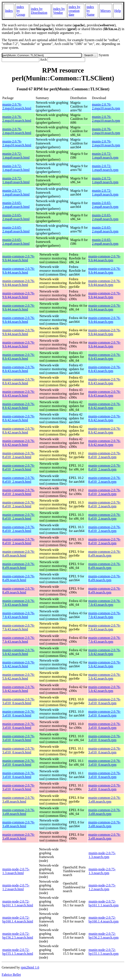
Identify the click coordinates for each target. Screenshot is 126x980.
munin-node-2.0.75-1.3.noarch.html (16, 871)
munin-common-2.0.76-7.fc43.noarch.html (19, 603)
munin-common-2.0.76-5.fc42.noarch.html (19, 652)
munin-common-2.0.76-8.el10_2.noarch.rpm (104, 455)
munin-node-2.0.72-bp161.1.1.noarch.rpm (104, 903)
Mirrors (106, 11)
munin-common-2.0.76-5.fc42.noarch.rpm (104, 652)
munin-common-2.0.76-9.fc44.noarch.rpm (104, 258)
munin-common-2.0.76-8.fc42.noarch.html (19, 406)
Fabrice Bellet (11, 975)
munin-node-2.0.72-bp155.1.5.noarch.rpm (104, 952)
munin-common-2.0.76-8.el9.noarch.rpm (104, 554)
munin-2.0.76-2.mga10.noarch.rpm (106, 106)
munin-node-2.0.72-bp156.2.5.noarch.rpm (104, 936)
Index (9, 11)
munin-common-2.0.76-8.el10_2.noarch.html (19, 455)
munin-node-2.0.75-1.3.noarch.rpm (102, 855)
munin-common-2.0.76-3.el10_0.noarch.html (19, 701)
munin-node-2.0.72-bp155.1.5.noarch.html (18, 952)
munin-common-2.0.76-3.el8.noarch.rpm (104, 800)
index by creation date (75, 11)
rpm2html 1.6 (30, 967)
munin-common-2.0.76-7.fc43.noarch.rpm (104, 603)
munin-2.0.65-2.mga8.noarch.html (16, 205)
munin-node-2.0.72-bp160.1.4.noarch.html (18, 919)
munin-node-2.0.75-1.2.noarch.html (16, 887)
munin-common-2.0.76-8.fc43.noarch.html (19, 357)
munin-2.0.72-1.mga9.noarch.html (16, 156)
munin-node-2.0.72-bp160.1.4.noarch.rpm (104, 919)
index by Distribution (39, 11)
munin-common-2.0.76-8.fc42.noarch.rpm (104, 406)
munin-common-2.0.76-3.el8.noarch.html (19, 800)
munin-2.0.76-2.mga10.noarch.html (17, 106)
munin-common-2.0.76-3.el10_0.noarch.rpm (104, 701)
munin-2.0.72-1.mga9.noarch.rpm (105, 156)
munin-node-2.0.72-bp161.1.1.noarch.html (18, 903)
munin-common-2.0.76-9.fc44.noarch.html (19, 258)
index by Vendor (59, 11)
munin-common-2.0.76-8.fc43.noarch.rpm (104, 357)
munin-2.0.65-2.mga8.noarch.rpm (105, 205)
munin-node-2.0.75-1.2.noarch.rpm (102, 887)
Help (118, 11)
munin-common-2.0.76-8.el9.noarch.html (19, 554)
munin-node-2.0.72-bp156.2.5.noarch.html (18, 936)
